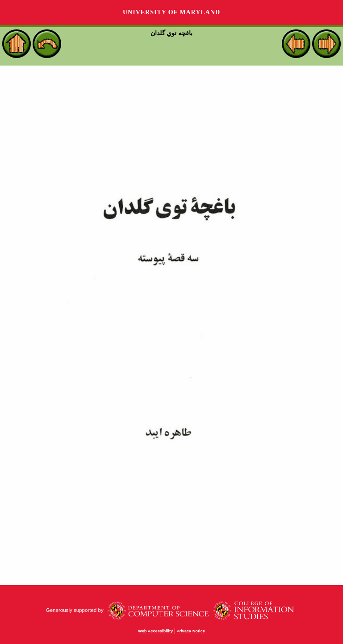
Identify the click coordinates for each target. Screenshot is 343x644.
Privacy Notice (191, 631)
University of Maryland (171, 12)
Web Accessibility (155, 631)
